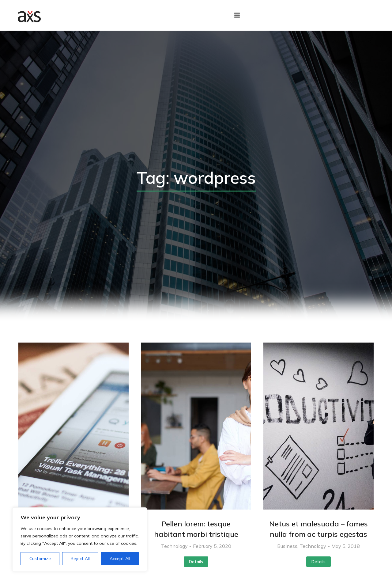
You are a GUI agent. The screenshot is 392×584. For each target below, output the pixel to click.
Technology (174, 551)
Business (287, 551)
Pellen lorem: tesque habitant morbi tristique (196, 533)
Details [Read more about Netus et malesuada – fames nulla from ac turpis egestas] (318, 566)
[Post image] (73, 430)
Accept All (120, 559)
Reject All (80, 559)
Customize (40, 559)
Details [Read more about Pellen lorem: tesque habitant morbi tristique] (196, 566)
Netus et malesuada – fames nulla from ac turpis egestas (318, 533)
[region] (80, 540)
